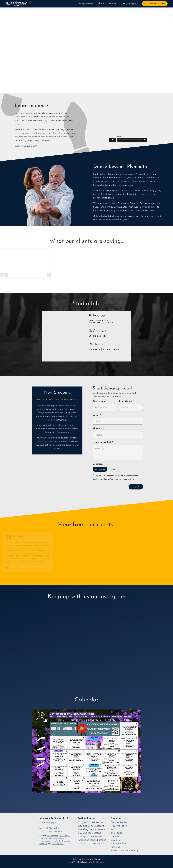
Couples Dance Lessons (91, 826)
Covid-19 (115, 840)
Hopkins (49, 838)
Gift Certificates (129, 4)
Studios (112, 4)
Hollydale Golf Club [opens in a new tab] (127, 181)
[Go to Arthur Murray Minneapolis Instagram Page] (67, 818)
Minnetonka (56, 841)
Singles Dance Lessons (91, 822)
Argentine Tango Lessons (92, 840)
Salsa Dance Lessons (89, 833)
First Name (99, 402)
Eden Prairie (64, 836)
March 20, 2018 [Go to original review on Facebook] (19, 538)
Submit (136, 487)
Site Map (116, 847)
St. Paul (114, 470)
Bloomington (52, 836)
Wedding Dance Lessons (92, 829)
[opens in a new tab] (86, 756)
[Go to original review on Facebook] (29, 568)
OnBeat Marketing (98, 862)
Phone (97, 429)
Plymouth (67, 841)
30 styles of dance (148, 207)
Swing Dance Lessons (90, 836)
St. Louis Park (58, 844)
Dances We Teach (121, 822)
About (101, 4)
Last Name (126, 402)
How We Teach (119, 826)
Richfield (43, 844)
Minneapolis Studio (50, 818)
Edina (42, 838)
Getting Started (85, 4)
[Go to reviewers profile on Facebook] (9, 537)
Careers (115, 836)
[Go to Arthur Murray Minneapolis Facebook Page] (63, 818)
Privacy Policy (118, 843)
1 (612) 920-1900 (98, 336)
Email (96, 415)
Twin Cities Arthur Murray (125, 850)
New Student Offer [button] (155, 4)
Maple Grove (59, 838)
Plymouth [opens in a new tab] (130, 178)
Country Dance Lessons (91, 843)
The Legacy (117, 833)
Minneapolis (100, 470)
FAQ (113, 829)
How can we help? (103, 442)
